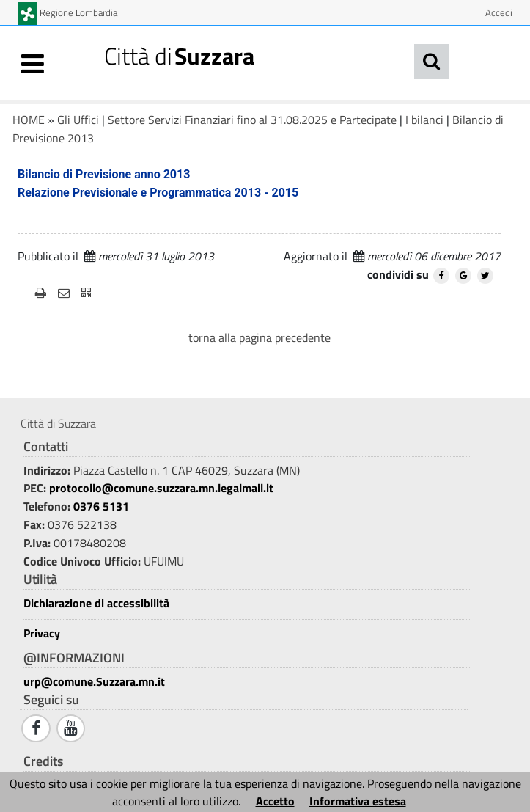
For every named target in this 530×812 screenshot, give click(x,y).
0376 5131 (101, 506)
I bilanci (424, 120)
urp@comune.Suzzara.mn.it (94, 681)
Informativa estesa (358, 801)
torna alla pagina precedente (260, 337)
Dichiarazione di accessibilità (96, 603)
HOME (29, 120)
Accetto (275, 801)
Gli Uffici (78, 120)
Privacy (42, 633)
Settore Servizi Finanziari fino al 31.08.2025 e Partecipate (252, 120)
